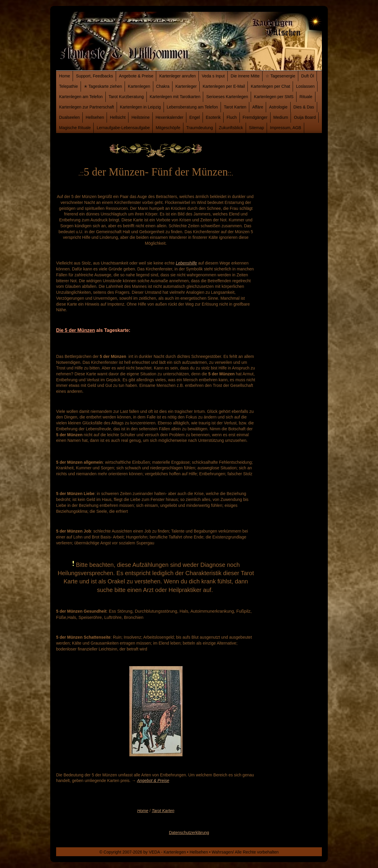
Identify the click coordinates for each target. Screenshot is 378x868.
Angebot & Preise (153, 781)
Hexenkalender (170, 117)
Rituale (306, 97)
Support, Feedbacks (94, 76)
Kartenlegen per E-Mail (224, 86)
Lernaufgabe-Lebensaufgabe (123, 128)
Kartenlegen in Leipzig (140, 107)
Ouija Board (305, 117)
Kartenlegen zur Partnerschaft (87, 107)
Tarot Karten (235, 107)
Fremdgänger (255, 117)
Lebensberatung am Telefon (192, 107)
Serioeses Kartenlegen (227, 97)
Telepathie (69, 86)
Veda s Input (213, 76)
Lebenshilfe (186, 263)
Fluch (232, 117)
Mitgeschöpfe (168, 128)
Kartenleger (186, 86)
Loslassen (305, 86)
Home (65, 76)
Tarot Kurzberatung (126, 97)
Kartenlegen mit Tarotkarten (175, 97)
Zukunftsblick (231, 128)
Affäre (258, 107)
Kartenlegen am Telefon (81, 97)
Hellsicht (118, 117)
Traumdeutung (200, 128)
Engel (195, 117)
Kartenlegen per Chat (270, 86)
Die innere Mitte (245, 76)
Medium (281, 117)
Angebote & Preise (136, 76)
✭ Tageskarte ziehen (103, 86)
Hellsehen (95, 117)
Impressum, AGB (286, 128)
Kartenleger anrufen (177, 76)
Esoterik (213, 117)
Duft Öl (308, 76)
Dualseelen (69, 117)
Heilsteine (140, 117)
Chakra (163, 86)
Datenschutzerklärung (189, 833)
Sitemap (256, 128)
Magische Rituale (75, 128)
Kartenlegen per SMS (274, 97)
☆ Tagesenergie (280, 76)
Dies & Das (304, 107)
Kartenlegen (139, 86)
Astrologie (278, 107)
